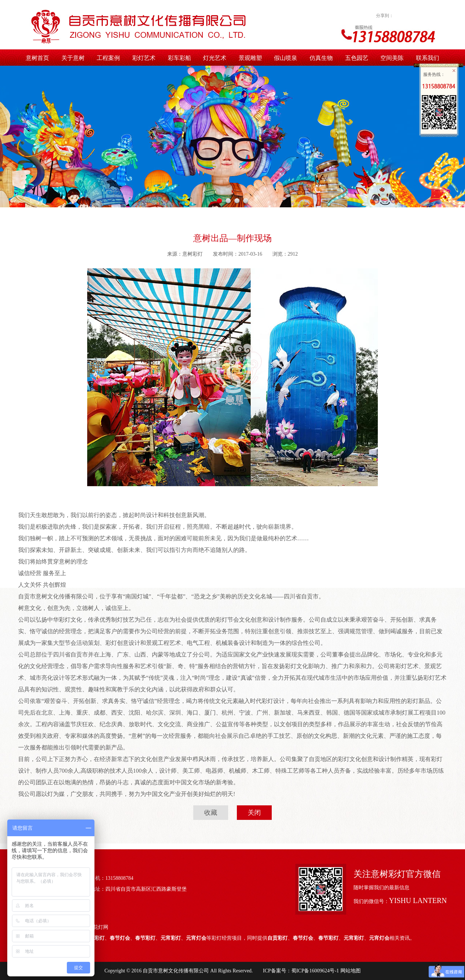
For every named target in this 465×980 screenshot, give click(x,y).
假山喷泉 (286, 58)
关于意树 (73, 58)
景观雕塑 (250, 58)
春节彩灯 (145, 938)
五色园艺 (357, 58)
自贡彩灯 (278, 938)
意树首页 (37, 58)
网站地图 (350, 971)
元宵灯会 (196, 938)
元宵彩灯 (171, 938)
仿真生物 (321, 58)
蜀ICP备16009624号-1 (315, 971)
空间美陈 (392, 58)
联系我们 (428, 58)
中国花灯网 (96, 927)
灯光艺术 (215, 58)
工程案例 (108, 58)
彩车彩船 (179, 58)
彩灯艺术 (144, 58)
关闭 (254, 813)
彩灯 (100, 938)
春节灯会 (120, 938)
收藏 (211, 813)
